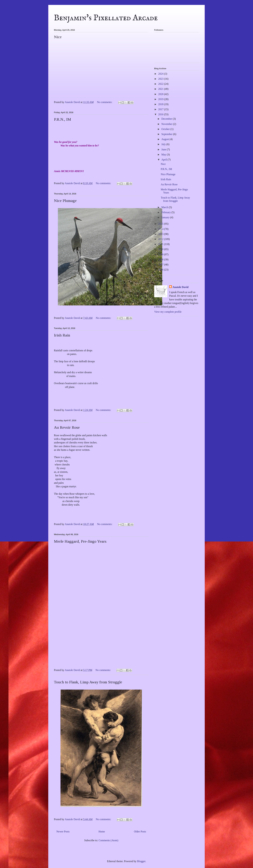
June (164, 149)
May (164, 155)
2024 (161, 74)
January (166, 217)
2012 (161, 239)
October (166, 129)
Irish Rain (62, 335)
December (167, 119)
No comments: (105, 102)
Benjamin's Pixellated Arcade (106, 18)
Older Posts (140, 832)
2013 (161, 234)
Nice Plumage (65, 201)
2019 (161, 99)
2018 (161, 104)
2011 (161, 244)
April (164, 160)
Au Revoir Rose (67, 427)
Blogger (141, 861)
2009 (161, 254)
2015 (161, 224)
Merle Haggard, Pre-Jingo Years (80, 541)
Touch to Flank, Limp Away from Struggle (88, 682)
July (164, 144)
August (165, 139)
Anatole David (180, 287)
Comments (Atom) (108, 840)
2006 (161, 270)
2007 (161, 265)
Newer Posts (63, 832)
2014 (161, 229)
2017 (161, 109)
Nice (58, 37)
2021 (161, 89)
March (165, 207)
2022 (161, 84)
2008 (161, 259)
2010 (161, 249)
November (167, 124)
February (166, 212)
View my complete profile (168, 312)
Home (102, 832)
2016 (161, 114)
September (167, 134)
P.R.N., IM (63, 119)
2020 (161, 94)
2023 (161, 79)
